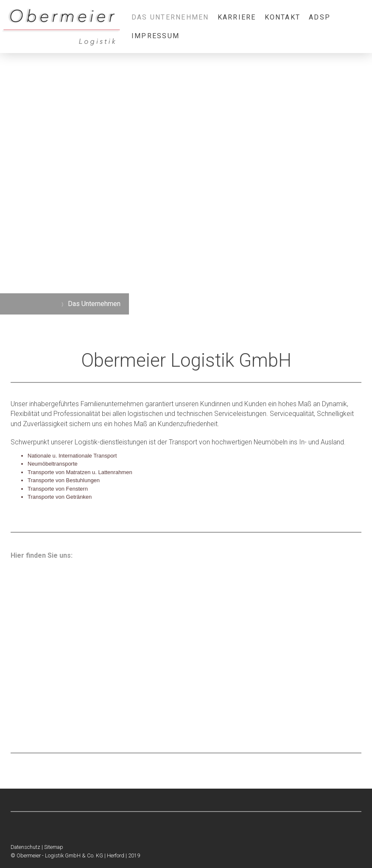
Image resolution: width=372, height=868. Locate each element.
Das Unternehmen (170, 17)
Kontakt (283, 17)
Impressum (155, 36)
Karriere (237, 17)
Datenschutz (25, 847)
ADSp (320, 17)
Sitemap (54, 847)
